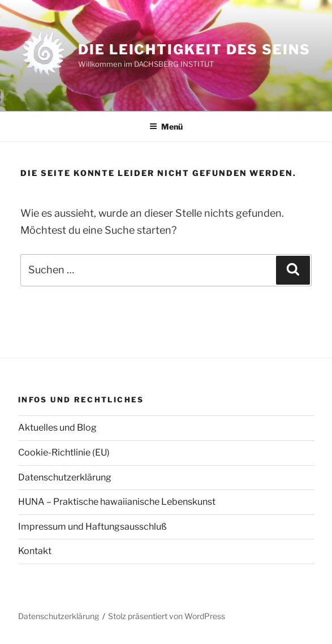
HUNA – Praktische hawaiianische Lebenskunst (117, 502)
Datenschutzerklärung (65, 477)
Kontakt (35, 551)
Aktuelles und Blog (57, 428)
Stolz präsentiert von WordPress (167, 616)
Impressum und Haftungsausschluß (92, 527)
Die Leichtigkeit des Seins (194, 50)
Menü (166, 126)
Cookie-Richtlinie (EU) (64, 452)
